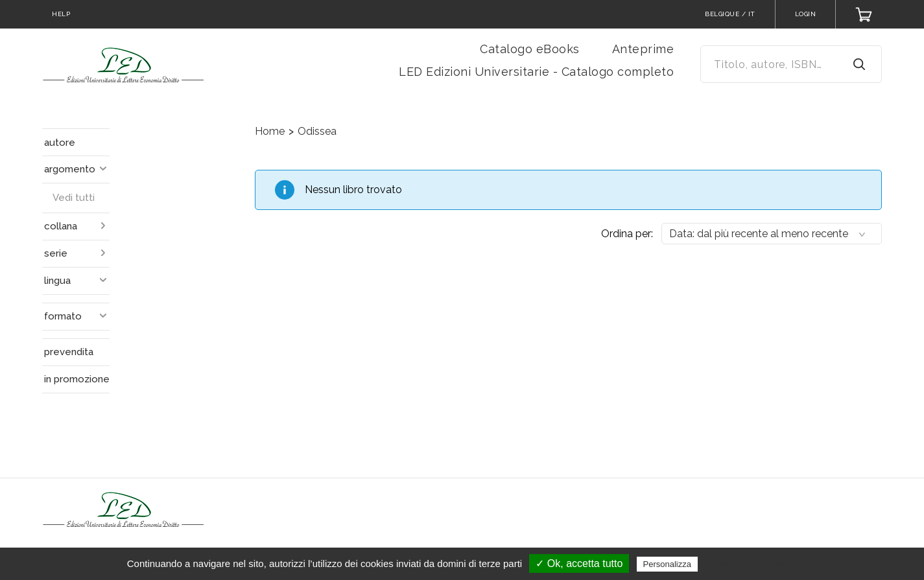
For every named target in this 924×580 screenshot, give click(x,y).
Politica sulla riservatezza (755, 564)
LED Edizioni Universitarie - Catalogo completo (536, 72)
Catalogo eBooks (530, 49)
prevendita (69, 352)
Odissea (317, 131)
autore (60, 143)
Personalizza (667, 564)
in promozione (77, 379)
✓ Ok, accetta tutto (579, 563)
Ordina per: (627, 234)
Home (270, 131)
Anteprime (643, 49)
